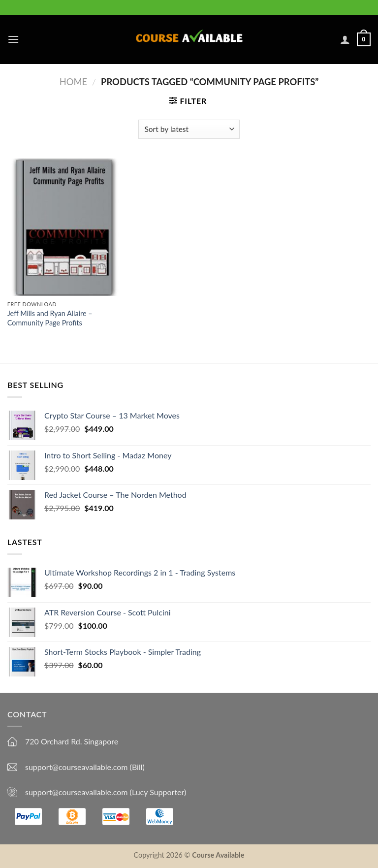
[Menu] (13, 39)
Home (73, 82)
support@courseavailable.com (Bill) (85, 767)
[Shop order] (189, 129)
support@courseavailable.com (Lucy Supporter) (106, 792)
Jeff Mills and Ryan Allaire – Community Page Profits (50, 318)
